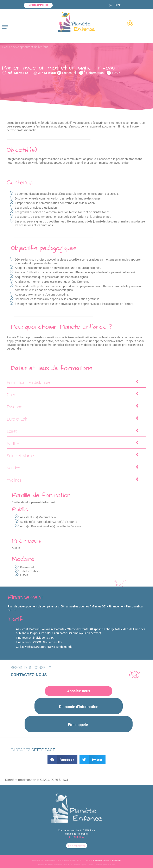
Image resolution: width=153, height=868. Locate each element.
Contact (91, 865)
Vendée (73, 468)
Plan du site (68, 865)
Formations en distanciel (73, 382)
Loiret (73, 431)
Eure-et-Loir (73, 419)
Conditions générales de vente (105, 865)
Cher (73, 394)
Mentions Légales (80, 865)
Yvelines (73, 480)
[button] (62, 760)
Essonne (73, 407)
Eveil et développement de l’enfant (25, 47)
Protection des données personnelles (50, 865)
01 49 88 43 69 (77, 837)
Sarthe (73, 443)
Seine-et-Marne (73, 455)
